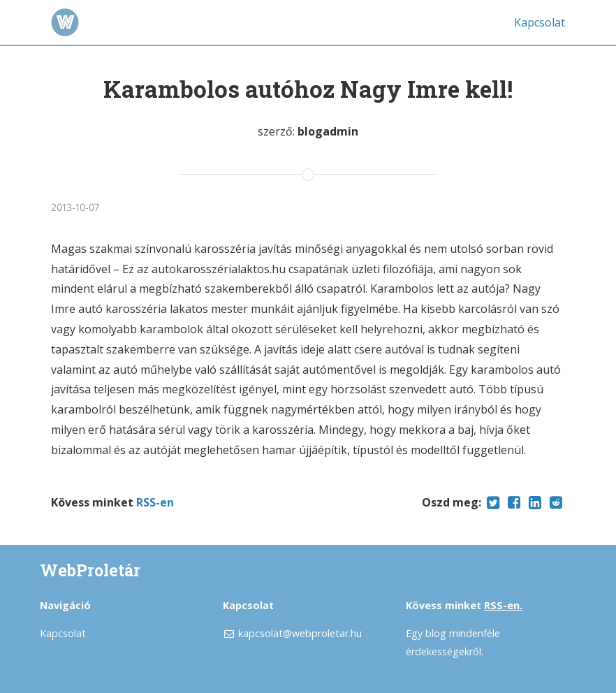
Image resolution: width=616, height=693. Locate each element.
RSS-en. (503, 605)
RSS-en (155, 502)
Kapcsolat (540, 22)
